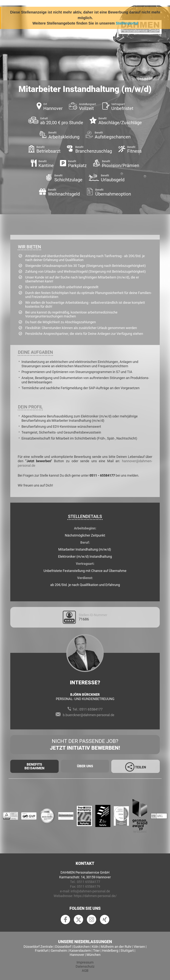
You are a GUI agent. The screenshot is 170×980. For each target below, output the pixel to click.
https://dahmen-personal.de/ (95, 896)
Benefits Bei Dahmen (34, 766)
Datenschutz (85, 966)
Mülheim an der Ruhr (116, 947)
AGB (85, 971)
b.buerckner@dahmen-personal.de (89, 715)
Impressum (85, 962)
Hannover (77, 955)
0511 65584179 (89, 886)
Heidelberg (110, 951)
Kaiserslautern (80, 951)
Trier (96, 951)
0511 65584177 (91, 709)
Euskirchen (82, 947)
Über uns (85, 766)
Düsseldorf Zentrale (38, 947)
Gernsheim (59, 951)
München (93, 955)
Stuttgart (127, 951)
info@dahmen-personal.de (90, 891)
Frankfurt (42, 951)
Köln (95, 947)
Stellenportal (127, 23)
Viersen (139, 947)
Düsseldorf (63, 947)
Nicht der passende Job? (85, 745)
